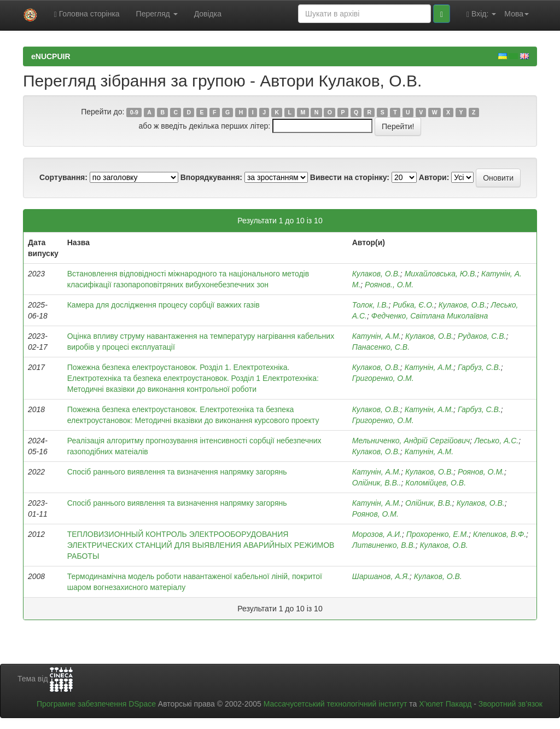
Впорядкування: (211, 177)
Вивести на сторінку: (350, 177)
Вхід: (481, 14)
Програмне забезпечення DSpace (96, 704)
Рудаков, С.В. (482, 336)
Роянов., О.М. (389, 285)
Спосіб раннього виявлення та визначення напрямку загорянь (177, 472)
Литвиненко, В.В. (384, 545)
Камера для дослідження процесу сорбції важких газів (164, 305)
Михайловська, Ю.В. (441, 274)
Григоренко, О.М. (383, 378)
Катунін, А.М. (377, 336)
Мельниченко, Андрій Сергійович (411, 441)
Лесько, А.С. (496, 441)
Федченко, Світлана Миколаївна (430, 316)
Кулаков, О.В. (376, 274)
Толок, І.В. (371, 305)
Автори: (434, 177)
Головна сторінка (87, 14)
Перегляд (157, 14)
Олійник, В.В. (429, 503)
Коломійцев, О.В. (436, 483)
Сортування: (63, 177)
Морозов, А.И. (377, 534)
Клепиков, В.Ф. (500, 534)
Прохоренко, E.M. (437, 534)
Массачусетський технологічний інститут (336, 704)
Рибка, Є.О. (413, 305)
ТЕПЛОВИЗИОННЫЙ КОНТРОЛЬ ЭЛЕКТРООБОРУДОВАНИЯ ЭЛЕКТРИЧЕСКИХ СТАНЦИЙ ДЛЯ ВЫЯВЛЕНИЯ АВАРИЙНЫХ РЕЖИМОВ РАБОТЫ (201, 545)
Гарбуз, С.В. (479, 367)
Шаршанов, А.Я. (381, 576)
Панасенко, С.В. (381, 347)
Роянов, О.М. (481, 472)
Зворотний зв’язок (511, 704)
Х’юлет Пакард (445, 704)
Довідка (208, 14)
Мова (517, 14)
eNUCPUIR (51, 56)
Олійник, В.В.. (377, 483)
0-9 (134, 112)
